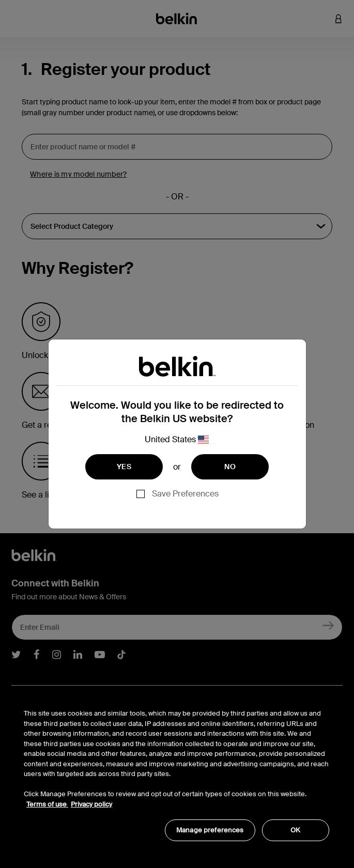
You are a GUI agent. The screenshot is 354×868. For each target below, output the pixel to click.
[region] (176, 770)
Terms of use (47, 804)
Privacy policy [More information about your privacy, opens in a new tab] (91, 804)
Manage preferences (210, 830)
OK (295, 830)
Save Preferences (185, 494)
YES (124, 467)
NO (230, 467)
